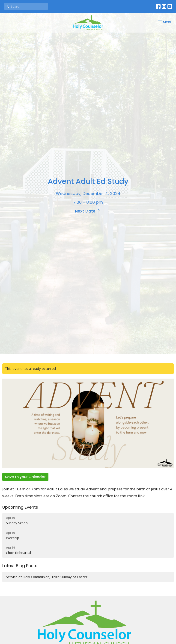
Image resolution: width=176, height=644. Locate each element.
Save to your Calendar (25, 477)
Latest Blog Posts (20, 566)
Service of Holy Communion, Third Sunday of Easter (47, 577)
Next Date (88, 211)
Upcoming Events (20, 507)
